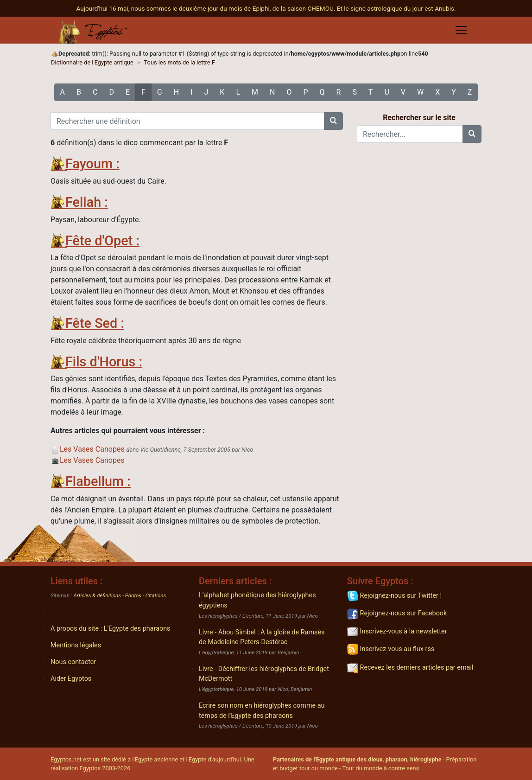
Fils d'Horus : (104, 362)
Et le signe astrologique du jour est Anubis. (396, 8)
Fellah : (87, 202)
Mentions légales (76, 645)
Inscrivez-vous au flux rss (391, 649)
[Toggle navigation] (461, 30)
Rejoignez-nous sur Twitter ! (394, 596)
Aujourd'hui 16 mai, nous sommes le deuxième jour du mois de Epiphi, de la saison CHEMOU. (206, 8)
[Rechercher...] (410, 134)
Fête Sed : (95, 323)
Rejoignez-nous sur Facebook (397, 613)
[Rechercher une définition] (187, 121)
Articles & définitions (98, 595)
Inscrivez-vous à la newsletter (397, 631)
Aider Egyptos (71, 679)
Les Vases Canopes (88, 449)
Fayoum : (92, 164)
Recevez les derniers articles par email (410, 668)
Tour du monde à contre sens (381, 768)
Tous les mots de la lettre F (180, 62)
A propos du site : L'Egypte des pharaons (111, 629)
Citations (156, 595)
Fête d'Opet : (102, 241)
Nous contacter (73, 662)
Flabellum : (98, 481)
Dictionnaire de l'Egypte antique (92, 62)
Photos (133, 595)
